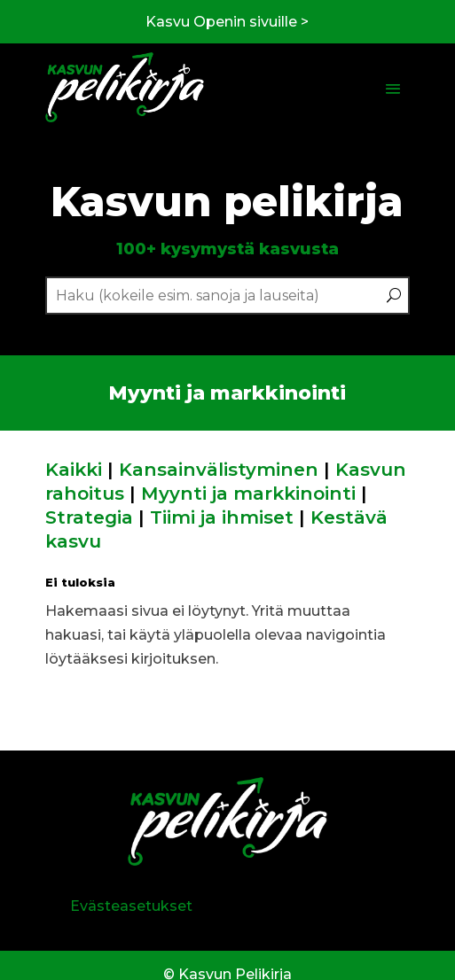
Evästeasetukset (131, 906)
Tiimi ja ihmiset (222, 517)
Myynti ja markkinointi (248, 493)
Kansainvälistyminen (219, 469)
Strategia (89, 517)
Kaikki (74, 469)
